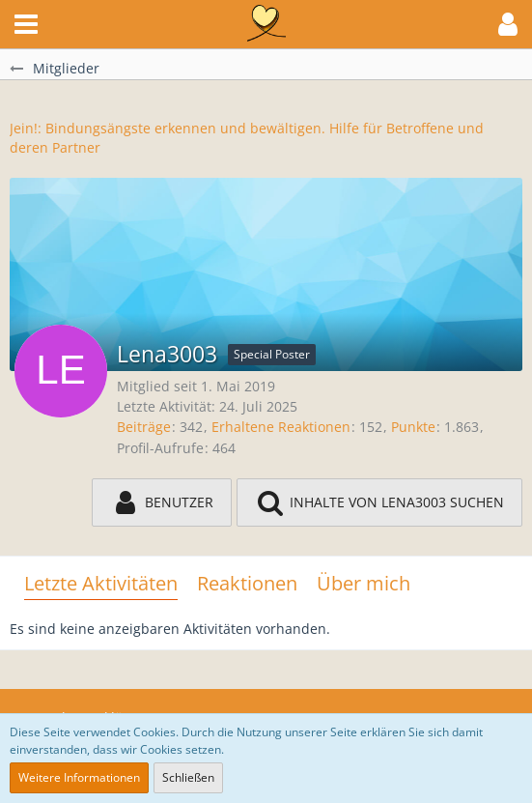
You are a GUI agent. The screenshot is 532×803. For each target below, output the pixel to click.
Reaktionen (247, 583)
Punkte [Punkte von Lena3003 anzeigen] (413, 427)
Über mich (364, 583)
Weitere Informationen (79, 777)
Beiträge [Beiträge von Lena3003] (144, 427)
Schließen (188, 777)
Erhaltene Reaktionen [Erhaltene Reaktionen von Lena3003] (281, 427)
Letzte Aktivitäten (101, 583)
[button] (26, 24)
